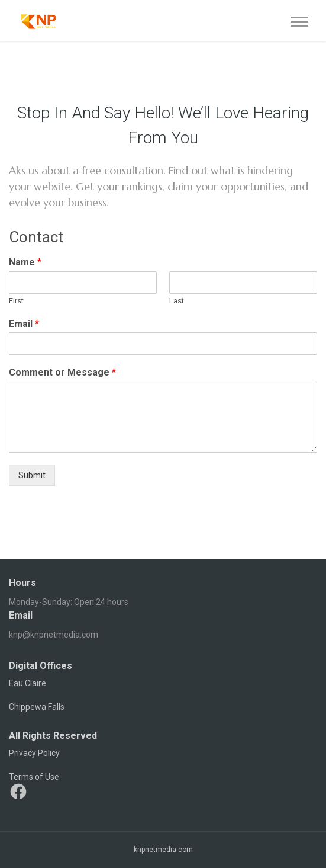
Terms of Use (34, 777)
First (16, 301)
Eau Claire (28, 683)
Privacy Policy (34, 753)
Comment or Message (62, 372)
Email (24, 324)
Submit (32, 475)
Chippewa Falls (37, 707)
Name (25, 262)
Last (177, 301)
